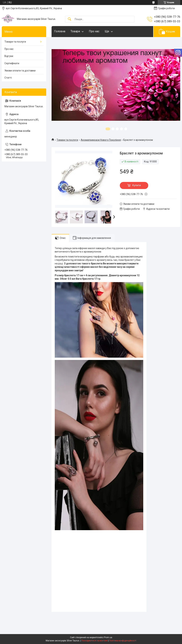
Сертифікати (12, 63)
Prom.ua (108, 637)
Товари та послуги (67, 140)
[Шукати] (69, 19)
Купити (137, 185)
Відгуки (9, 56)
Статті (8, 78)
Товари (75, 31)
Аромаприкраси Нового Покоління (101, 140)
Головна (60, 31)
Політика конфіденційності (123, 641)
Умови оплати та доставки (20, 71)
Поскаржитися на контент (94, 641)
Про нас (94, 31)
